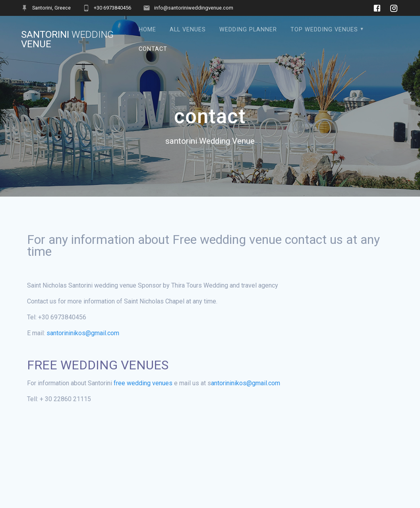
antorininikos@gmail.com (246, 383)
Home (147, 30)
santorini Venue (67, 39)
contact (153, 49)
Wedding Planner (248, 30)
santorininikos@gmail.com (83, 333)
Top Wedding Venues (324, 30)
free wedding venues (143, 383)
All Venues (188, 30)
